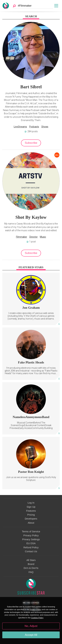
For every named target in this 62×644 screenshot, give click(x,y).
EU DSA (31, 543)
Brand (31, 564)
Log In (31, 503)
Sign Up (31, 507)
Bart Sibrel (31, 87)
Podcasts (34, 127)
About (31, 523)
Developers (31, 519)
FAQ (31, 572)
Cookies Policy (37, 618)
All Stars (31, 560)
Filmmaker (22, 237)
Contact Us (31, 551)
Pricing (31, 515)
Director (34, 237)
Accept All (31, 635)
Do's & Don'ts (31, 568)
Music (43, 237)
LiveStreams (20, 127)
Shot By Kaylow (31, 217)
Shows (45, 127)
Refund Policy (31, 547)
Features (31, 511)
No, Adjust (31, 626)
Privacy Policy (31, 535)
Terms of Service (31, 532)
